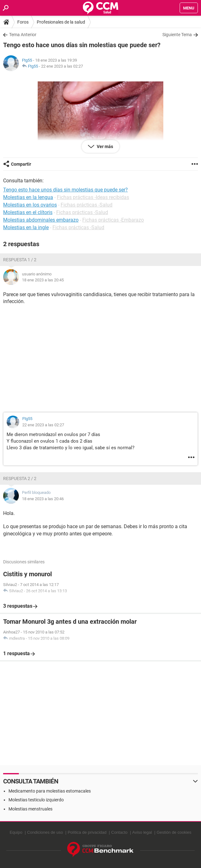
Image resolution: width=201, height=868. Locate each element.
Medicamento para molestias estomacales (50, 791)
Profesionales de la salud (61, 22)
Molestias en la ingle (26, 227)
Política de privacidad (87, 832)
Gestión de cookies (174, 832)
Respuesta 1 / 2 (20, 260)
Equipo (16, 832)
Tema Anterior (23, 35)
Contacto (119, 832)
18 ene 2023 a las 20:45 (43, 280)
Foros (23, 22)
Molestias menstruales (30, 809)
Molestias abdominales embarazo (41, 220)
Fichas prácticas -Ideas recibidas (93, 197)
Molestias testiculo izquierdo (36, 800)
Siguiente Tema (177, 35)
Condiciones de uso (45, 832)
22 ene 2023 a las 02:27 (62, 66)
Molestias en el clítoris (28, 212)
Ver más (104, 147)
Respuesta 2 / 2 (20, 478)
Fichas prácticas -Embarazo (113, 220)
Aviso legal (142, 832)
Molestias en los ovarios (30, 205)
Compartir (21, 164)
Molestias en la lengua (28, 197)
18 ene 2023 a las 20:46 (43, 499)
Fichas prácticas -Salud (87, 205)
